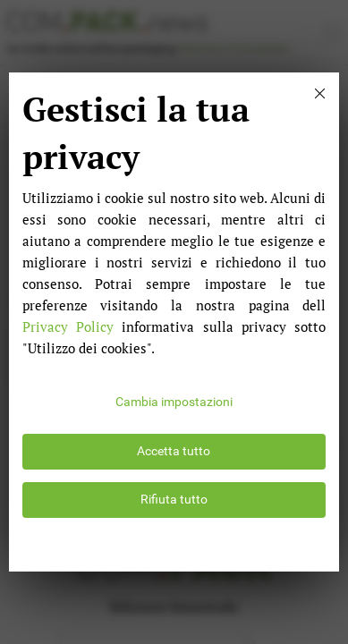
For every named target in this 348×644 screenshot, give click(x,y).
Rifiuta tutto (174, 500)
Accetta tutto (174, 451)
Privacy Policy (68, 326)
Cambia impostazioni (174, 402)
